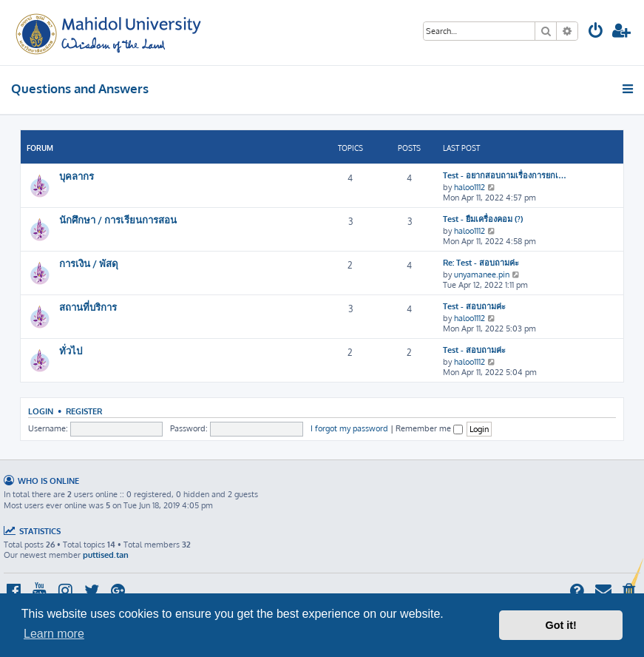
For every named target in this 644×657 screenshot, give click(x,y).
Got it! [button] (561, 625)
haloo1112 (470, 187)
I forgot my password (349, 428)
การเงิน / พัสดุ (89, 263)
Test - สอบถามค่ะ (474, 306)
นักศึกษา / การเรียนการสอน (118, 219)
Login (41, 411)
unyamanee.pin (482, 274)
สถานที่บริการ (88, 307)
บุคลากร (77, 176)
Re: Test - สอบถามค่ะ (481, 263)
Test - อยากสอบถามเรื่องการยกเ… (505, 175)
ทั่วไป (71, 350)
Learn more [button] (54, 634)
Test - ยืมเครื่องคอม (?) (483, 219)
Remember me (429, 428)
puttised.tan (106, 555)
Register (84, 411)
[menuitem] (596, 32)
